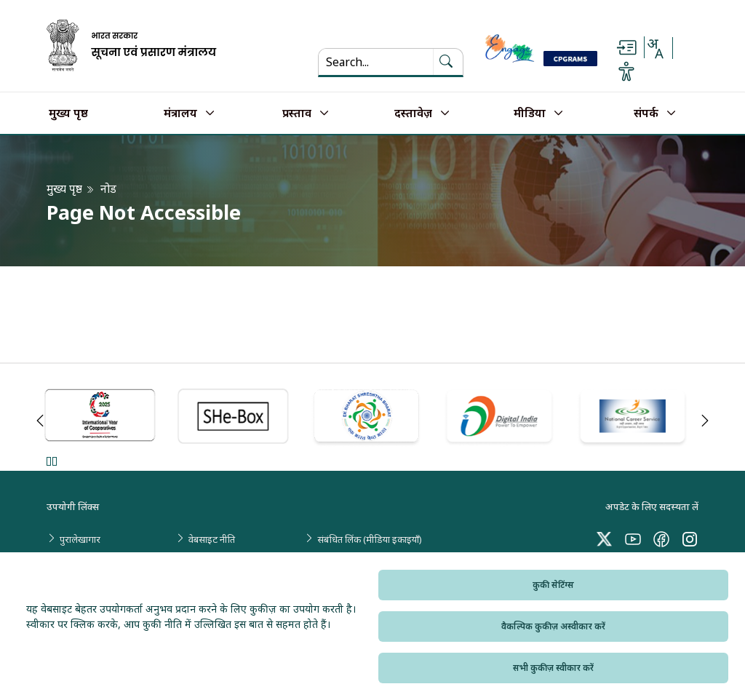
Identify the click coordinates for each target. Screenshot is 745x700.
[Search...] (376, 62)
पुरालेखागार (80, 539)
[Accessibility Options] (626, 71)
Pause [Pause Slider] (51, 461)
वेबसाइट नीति (212, 539)
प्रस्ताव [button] (297, 114)
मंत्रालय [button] (180, 114)
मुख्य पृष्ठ (68, 114)
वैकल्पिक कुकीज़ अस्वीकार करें (553, 626)
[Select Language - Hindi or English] (655, 48)
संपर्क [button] (646, 114)
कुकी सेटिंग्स (553, 585)
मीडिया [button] (530, 114)
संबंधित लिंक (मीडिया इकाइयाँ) (370, 539)
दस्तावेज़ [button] (413, 114)
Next (705, 421)
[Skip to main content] (626, 48)
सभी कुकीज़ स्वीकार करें (553, 668)
